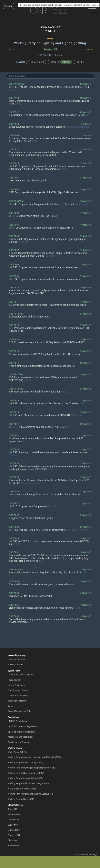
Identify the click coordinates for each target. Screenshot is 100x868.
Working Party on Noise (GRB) (21, 799)
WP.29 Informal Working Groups (22, 789)
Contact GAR (13, 820)
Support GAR (14, 825)
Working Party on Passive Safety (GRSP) (25, 778)
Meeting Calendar (16, 665)
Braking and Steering (17, 701)
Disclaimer (13, 840)
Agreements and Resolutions (21, 737)
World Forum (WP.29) (17, 752)
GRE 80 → (91, 49)
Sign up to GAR (15, 830)
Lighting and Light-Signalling (21, 675)
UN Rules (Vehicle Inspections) (21, 732)
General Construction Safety (20, 711)
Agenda (22, 62)
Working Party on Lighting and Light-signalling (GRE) (31, 768)
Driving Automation (17, 685)
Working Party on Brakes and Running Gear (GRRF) (30, 794)
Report (79, 62)
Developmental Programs (19, 742)
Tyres (10, 706)
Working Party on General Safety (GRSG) (25, 763)
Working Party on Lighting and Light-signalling (50, 43)
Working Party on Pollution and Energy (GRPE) (28, 783)
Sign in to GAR (14, 835)
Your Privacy (13, 846)
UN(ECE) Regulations (17, 721)
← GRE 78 (9, 49)
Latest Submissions (17, 659)
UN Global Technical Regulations (23, 726)
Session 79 (50, 49)
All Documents (38, 62)
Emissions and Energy (18, 690)
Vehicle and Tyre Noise (18, 696)
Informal (66, 62)
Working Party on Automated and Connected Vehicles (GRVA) (35, 757)
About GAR (13, 809)
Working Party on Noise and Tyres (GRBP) (26, 773)
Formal (53, 62)
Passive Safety (14, 680)
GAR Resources (15, 814)
